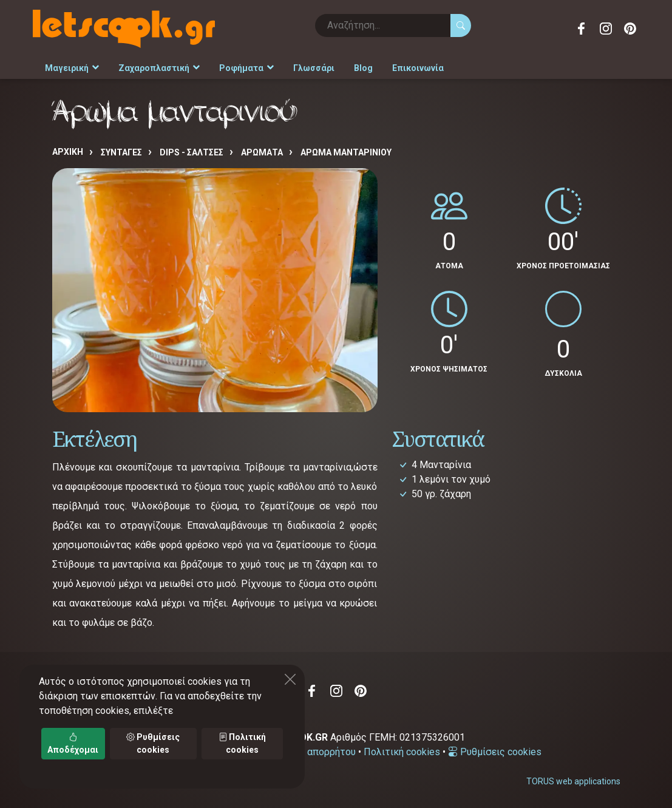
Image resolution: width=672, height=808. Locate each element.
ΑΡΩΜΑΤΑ (262, 152)
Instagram (606, 29)
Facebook (582, 29)
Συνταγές (121, 152)
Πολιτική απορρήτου (310, 752)
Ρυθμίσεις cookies (495, 752)
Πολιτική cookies (402, 752)
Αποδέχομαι (73, 743)
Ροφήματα (246, 68)
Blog (363, 68)
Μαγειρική (72, 68)
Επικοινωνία (418, 68)
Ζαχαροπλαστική (159, 68)
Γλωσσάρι (314, 68)
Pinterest (630, 29)
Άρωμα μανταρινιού (346, 152)
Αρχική (68, 152)
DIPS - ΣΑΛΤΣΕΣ (192, 152)
